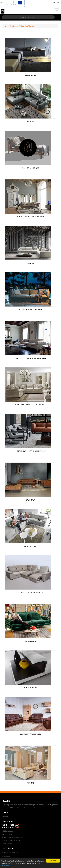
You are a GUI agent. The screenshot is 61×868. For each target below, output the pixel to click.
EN (54, 3)
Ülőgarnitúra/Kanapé (27, 26)
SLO (58, 3)
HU (51, 3)
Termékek (13, 26)
